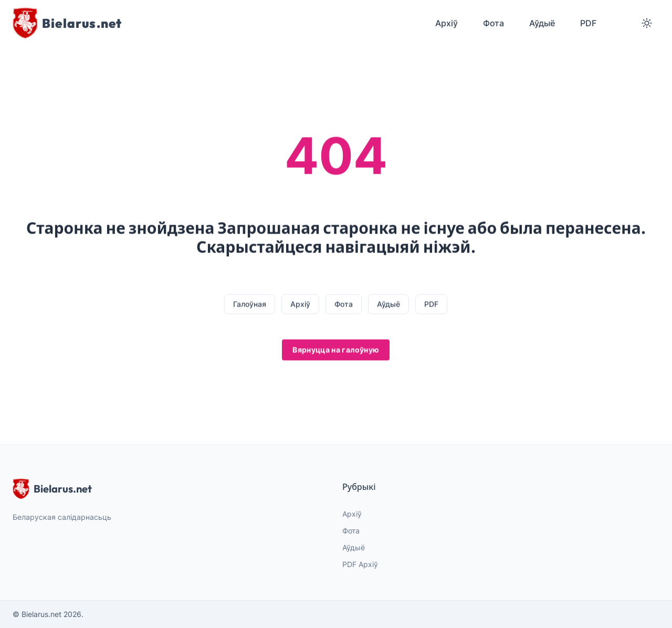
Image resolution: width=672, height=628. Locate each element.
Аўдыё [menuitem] (542, 23)
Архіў (300, 304)
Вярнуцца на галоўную (336, 350)
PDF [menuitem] (588, 23)
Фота (344, 304)
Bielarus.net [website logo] (52, 489)
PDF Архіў (360, 564)
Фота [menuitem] (493, 23)
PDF (431, 304)
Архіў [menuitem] (447, 23)
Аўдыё (388, 304)
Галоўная (250, 304)
